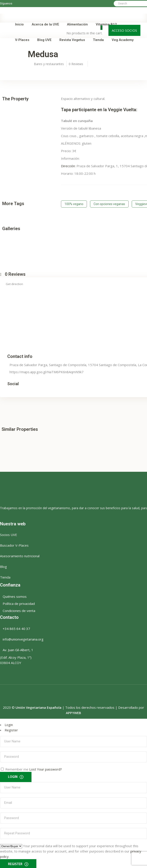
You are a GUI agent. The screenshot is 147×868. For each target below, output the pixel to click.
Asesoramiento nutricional (20, 555)
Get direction (14, 283)
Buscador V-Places (14, 544)
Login (9, 723)
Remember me (17, 768)
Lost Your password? (46, 768)
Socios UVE (9, 533)
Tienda (5, 576)
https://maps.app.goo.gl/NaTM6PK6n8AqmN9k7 (47, 371)
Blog (3, 565)
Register (11, 729)
